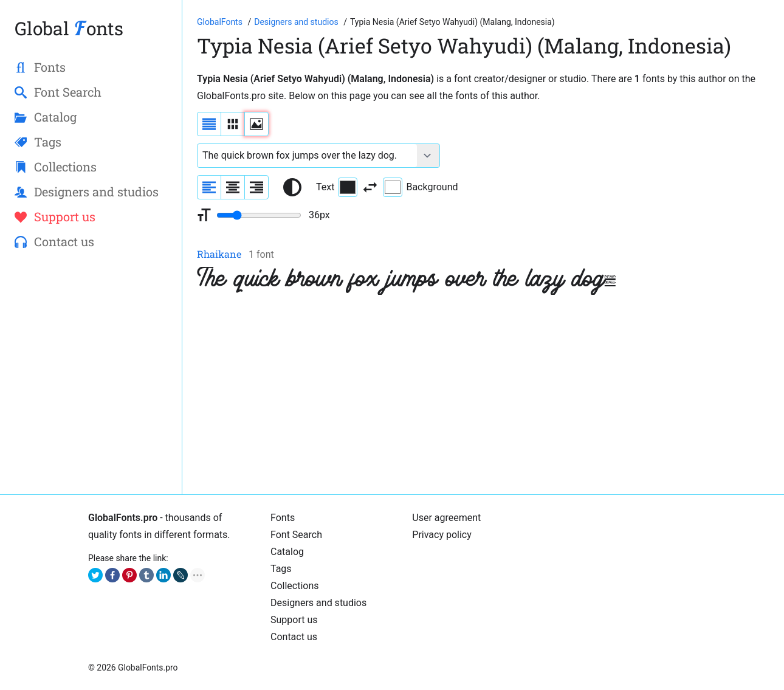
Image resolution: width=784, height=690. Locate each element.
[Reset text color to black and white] (292, 187)
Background (420, 187)
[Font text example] (307, 156)
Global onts (69, 28)
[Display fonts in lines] (233, 124)
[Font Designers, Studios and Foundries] (297, 22)
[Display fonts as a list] (209, 124)
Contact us (294, 637)
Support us (294, 620)
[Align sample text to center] (233, 187)
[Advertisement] (483, 395)
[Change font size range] (259, 215)
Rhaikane (219, 254)
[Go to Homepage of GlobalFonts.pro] (221, 22)
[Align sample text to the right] (256, 187)
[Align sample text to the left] (209, 187)
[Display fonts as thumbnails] (256, 124)
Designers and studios (318, 603)
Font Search (296, 535)
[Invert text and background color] (370, 187)
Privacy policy (442, 535)
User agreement (446, 518)
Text (337, 187)
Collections (295, 586)
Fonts (283, 518)
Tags (281, 569)
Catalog (287, 552)
